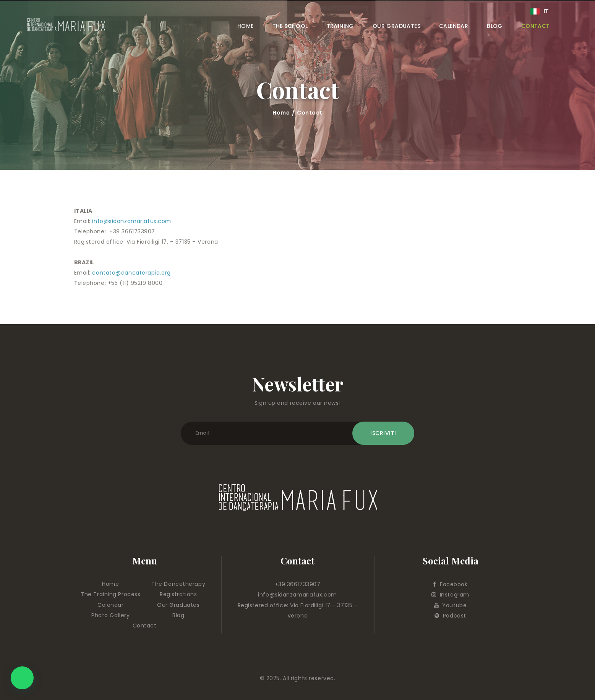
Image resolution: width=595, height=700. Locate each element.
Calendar (110, 605)
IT (540, 11)
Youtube (451, 605)
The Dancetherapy (178, 584)
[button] (22, 678)
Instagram (450, 595)
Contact (145, 626)
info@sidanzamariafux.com (131, 221)
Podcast (450, 616)
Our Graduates (178, 605)
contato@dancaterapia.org (131, 273)
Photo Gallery (110, 615)
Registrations (178, 594)
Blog (178, 615)
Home (281, 113)
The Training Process (110, 594)
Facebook (450, 584)
